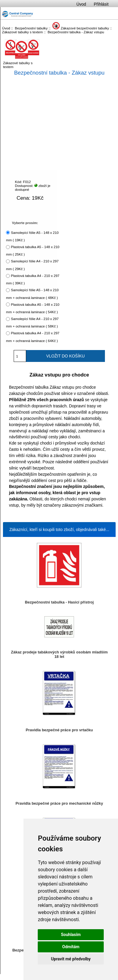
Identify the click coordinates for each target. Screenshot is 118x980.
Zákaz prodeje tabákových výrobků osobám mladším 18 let (59, 654)
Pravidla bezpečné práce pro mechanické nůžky (59, 803)
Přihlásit (101, 4)
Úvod (81, 4)
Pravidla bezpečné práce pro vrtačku (59, 730)
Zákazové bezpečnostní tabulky (81, 28)
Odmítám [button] (71, 947)
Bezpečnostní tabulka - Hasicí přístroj (59, 602)
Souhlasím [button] (71, 935)
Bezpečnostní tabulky (31, 28)
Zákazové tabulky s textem (22, 32)
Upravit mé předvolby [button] (71, 959)
